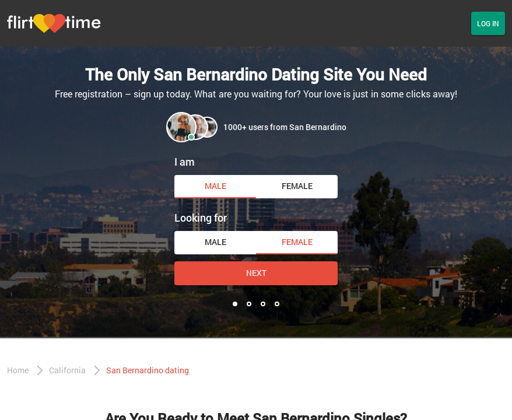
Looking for (201, 218)
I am (185, 162)
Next (256, 273)
